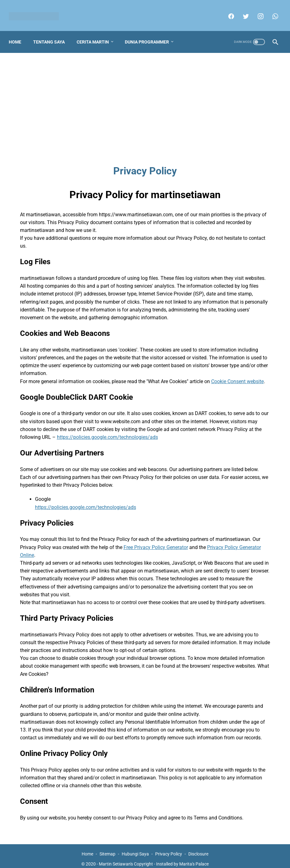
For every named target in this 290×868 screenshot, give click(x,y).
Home (18, 36)
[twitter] (243, 13)
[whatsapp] (272, 13)
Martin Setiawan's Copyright (126, 858)
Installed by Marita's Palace (182, 858)
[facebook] (228, 13)
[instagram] (257, 13)
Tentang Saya (51, 36)
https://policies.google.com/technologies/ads (107, 431)
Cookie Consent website (237, 375)
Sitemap (107, 848)
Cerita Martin (95, 36)
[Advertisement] (145, 102)
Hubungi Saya (135, 848)
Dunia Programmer (149, 36)
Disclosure (198, 848)
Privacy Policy (169, 848)
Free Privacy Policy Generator (156, 541)
